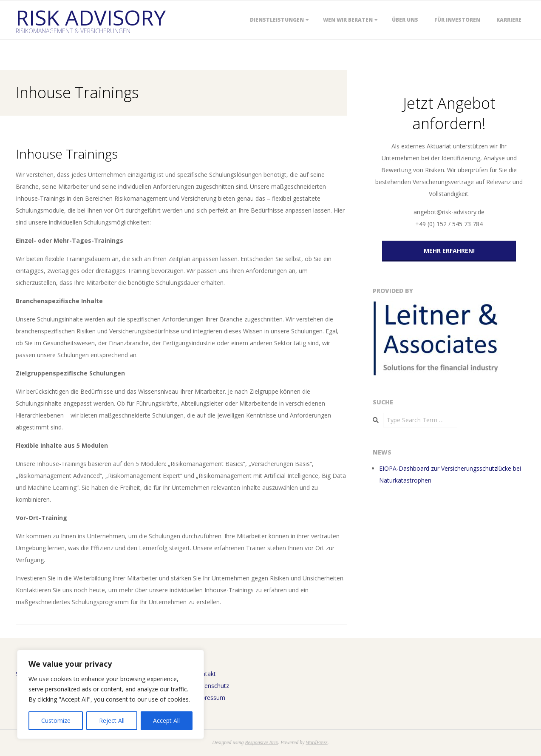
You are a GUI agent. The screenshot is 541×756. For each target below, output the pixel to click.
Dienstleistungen (277, 20)
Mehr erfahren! (449, 251)
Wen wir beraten (348, 20)
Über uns (405, 20)
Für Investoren (457, 20)
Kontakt (205, 674)
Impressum (210, 698)
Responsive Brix (261, 742)
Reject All (112, 720)
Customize (56, 720)
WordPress (316, 742)
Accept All (166, 720)
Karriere (509, 20)
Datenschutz (212, 686)
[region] (110, 694)
